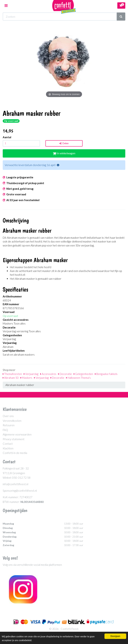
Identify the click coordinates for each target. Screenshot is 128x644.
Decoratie (65, 374)
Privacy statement (14, 439)
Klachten (8, 448)
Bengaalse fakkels (106, 374)
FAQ (5, 430)
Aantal (7, 137)
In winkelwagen (64, 153)
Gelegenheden (83, 374)
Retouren (9, 425)
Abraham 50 (11, 378)
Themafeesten (12, 374)
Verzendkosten (12, 421)
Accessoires (48, 374)
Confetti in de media (15, 453)
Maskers (26, 378)
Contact (8, 444)
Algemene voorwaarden (17, 434)
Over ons (8, 416)
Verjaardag (31, 374)
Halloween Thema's (78, 378)
